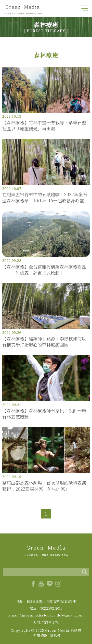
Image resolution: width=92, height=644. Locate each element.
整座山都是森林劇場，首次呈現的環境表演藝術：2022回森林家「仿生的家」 (44, 486)
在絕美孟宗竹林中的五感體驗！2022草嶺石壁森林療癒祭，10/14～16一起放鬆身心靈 (45, 197)
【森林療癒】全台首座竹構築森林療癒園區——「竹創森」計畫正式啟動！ (44, 270)
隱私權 (55, 635)
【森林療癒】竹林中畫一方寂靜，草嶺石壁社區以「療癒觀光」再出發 (44, 126)
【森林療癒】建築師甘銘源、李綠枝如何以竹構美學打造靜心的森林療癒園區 (44, 342)
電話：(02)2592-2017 (46, 608)
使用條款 (40, 635)
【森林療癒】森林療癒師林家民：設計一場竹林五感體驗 (44, 414)
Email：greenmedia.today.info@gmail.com (46, 615)
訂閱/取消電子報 (46, 622)
